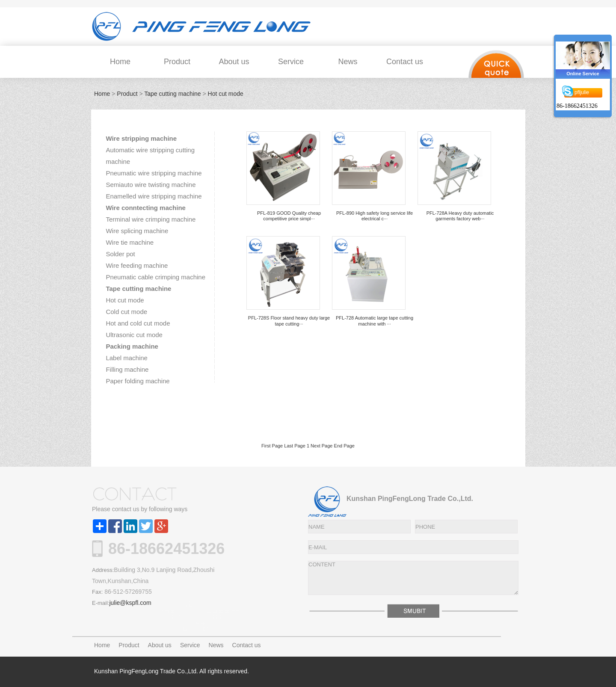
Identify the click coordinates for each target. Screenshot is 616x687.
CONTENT (413, 578)
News (348, 62)
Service (291, 62)
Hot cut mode (226, 94)
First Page (272, 446)
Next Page (321, 446)
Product (177, 62)
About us (234, 62)
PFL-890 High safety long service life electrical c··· (375, 216)
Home (120, 62)
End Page (344, 446)
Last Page (295, 446)
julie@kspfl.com (130, 603)
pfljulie (582, 94)
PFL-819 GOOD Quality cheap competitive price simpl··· (289, 216)
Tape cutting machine (172, 94)
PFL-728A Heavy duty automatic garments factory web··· (460, 216)
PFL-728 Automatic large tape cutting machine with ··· (375, 321)
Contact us (405, 62)
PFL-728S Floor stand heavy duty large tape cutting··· (289, 321)
